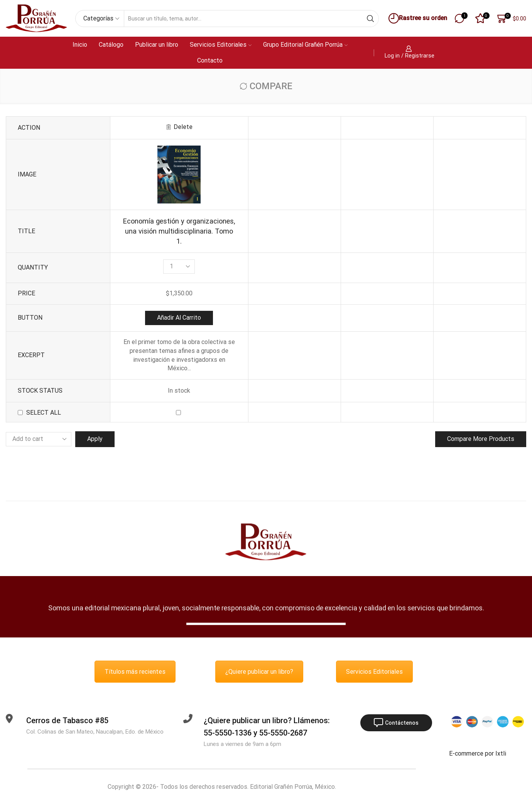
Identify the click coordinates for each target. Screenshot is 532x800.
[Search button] (370, 19)
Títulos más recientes (135, 672)
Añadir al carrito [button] (179, 318)
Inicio (80, 45)
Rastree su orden (417, 18)
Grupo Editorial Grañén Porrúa (305, 45)
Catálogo (111, 45)
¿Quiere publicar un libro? (259, 672)
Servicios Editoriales (221, 45)
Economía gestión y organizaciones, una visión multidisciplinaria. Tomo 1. (179, 231)
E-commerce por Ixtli (478, 753)
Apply (95, 439)
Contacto (210, 60)
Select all (44, 413)
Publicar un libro (157, 45)
